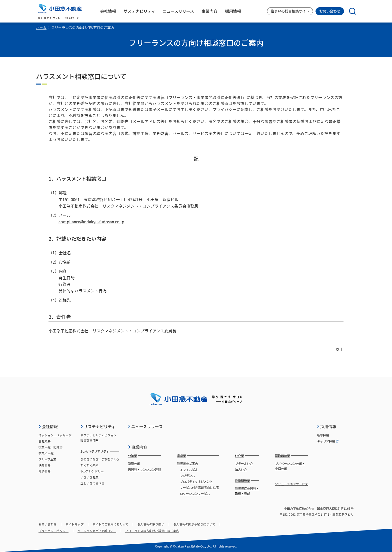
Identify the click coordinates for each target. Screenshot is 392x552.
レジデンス (187, 475)
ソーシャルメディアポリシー (97, 531)
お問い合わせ (330, 11)
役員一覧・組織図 (50, 447)
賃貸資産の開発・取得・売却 (247, 491)
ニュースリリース (145, 426)
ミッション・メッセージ (55, 435)
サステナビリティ (98, 426)
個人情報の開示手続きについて (194, 524)
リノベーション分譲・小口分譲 (290, 466)
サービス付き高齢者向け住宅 (199, 487)
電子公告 (44, 471)
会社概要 (44, 441)
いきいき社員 (89, 477)
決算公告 (44, 465)
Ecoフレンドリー (92, 471)
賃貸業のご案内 (187, 463)
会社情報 (48, 426)
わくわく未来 (89, 465)
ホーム (41, 28)
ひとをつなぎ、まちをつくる (100, 459)
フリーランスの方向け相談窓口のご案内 (152, 531)
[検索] (350, 11)
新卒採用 (323, 435)
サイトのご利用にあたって (110, 524)
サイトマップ (74, 524)
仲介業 (239, 456)
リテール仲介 (244, 463)
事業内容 (137, 447)
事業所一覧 (46, 453)
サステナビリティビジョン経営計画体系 (98, 438)
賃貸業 (181, 456)
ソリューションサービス (291, 484)
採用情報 (326, 426)
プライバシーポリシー (53, 531)
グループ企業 (47, 459)
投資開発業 (242, 481)
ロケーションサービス (195, 493)
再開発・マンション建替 (144, 469)
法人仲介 (241, 469)
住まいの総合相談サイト (290, 11)
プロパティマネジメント (196, 481)
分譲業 (132, 456)
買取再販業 (282, 456)
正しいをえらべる (92, 483)
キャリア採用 (328, 441)
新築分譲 (134, 463)
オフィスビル (189, 469)
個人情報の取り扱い (151, 524)
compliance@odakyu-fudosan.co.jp (91, 222)
